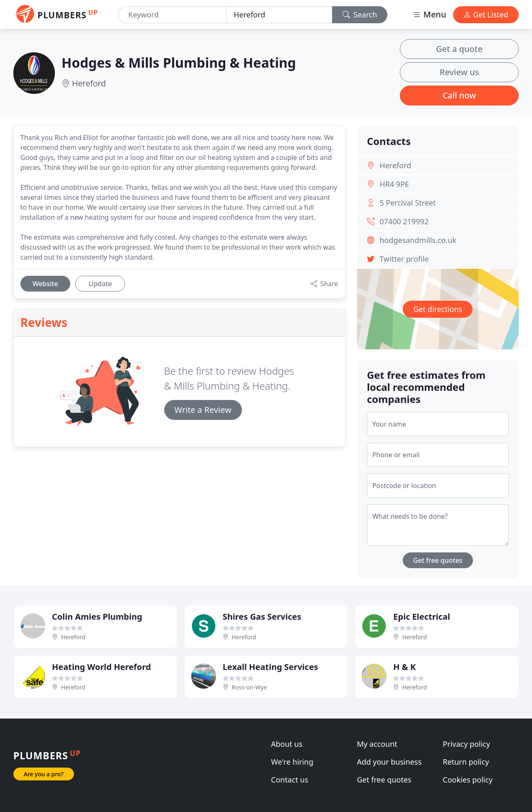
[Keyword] (172, 15)
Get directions (438, 309)
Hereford (89, 83)
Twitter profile (404, 259)
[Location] (279, 15)
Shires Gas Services (262, 617)
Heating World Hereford (101, 667)
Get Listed (486, 15)
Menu (429, 14)
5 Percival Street (408, 203)
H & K (404, 667)
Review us (459, 72)
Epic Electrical (422, 617)
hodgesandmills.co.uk (418, 240)
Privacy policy (466, 744)
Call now (459, 95)
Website (45, 284)
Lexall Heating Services (271, 667)
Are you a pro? (44, 774)
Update (100, 284)
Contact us (290, 780)
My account (377, 744)
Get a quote (459, 49)
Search (360, 15)
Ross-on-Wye (249, 687)
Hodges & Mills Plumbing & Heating (179, 63)
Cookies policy (468, 780)
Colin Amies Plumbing (97, 617)
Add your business (389, 762)
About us (287, 744)
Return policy (466, 762)
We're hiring (292, 762)
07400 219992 (404, 221)
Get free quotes (438, 560)
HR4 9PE (394, 184)
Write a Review (203, 410)
